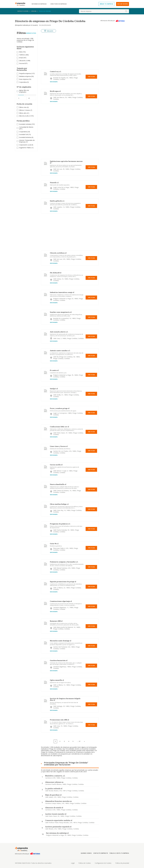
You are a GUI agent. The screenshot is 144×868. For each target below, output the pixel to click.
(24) (24, 132)
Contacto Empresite (101, 853)
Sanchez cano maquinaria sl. (61, 312)
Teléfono (22, 55)
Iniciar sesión (123, 4)
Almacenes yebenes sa (54, 782)
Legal (73, 863)
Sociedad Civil (23, 134)
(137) (27, 74)
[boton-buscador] (126, 11)
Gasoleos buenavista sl (59, 661)
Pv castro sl (54, 371)
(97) (23, 63)
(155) (22, 52)
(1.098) (25, 61)
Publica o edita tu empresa (119, 853)
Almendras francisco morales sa (58, 801)
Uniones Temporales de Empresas (27, 141)
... (79, 741)
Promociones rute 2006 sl (59, 720)
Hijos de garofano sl (53, 795)
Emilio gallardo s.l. (57, 201)
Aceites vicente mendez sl (56, 814)
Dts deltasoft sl (56, 273)
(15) (25, 135)
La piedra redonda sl (54, 789)
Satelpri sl (54, 389)
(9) (26, 137)
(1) (26, 148)
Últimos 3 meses (25, 110)
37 (80, 741)
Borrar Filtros (31, 33)
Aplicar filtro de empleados (24, 91)
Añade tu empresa (106, 4)
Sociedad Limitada (25, 124)
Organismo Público (25, 148)
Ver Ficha (91, 77)
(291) (26, 128)
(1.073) (26, 116)
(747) (27, 124)
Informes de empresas (39, 4)
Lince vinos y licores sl (59, 446)
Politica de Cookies (85, 863)
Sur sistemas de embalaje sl (57, 833)
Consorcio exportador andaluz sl (59, 820)
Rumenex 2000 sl (56, 621)
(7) (26, 110)
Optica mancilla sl (57, 680)
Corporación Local (25, 145)
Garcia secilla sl (56, 465)
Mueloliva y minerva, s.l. (55, 776)
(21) (24, 113)
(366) (24, 55)
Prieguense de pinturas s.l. (60, 524)
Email (21, 58)
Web (21, 52)
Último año (23, 113)
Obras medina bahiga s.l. (59, 504)
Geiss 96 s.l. (54, 544)
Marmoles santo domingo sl (61, 641)
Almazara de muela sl (54, 808)
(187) (23, 58)
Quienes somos (86, 853)
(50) (26, 76)
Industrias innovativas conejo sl (62, 293)
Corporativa (23, 82)
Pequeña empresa (25, 73)
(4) (26, 145)
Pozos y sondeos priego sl (60, 409)
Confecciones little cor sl (59, 427)
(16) (25, 79)
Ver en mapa (54, 82)
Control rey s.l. (56, 72)
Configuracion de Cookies (103, 863)
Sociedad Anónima (25, 137)
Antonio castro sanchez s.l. (60, 351)
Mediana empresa (25, 76)
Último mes (23, 107)
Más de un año (24, 116)
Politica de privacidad (122, 863)
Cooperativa (23, 132)
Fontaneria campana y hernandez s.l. (64, 562)
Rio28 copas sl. (55, 91)
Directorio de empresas (59, 4)
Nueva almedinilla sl (58, 485)
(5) (24, 82)
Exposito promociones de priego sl (63, 582)
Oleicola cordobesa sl (58, 253)
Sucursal (22, 63)
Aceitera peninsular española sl (58, 827)
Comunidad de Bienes (26, 127)
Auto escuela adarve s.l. (59, 332)
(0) (24, 107)
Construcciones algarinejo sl (61, 601)
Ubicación (22, 61)
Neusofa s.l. (54, 183)
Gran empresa (24, 79)
